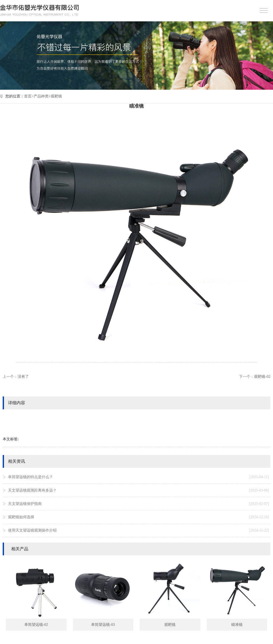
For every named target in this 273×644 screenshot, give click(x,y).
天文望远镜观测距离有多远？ (139, 490)
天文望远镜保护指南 (139, 504)
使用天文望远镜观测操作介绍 (139, 531)
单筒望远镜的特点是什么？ (139, 477)
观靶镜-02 (262, 377)
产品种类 (41, 96)
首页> (29, 96)
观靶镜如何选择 (139, 517)
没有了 (23, 377)
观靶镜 (56, 96)
